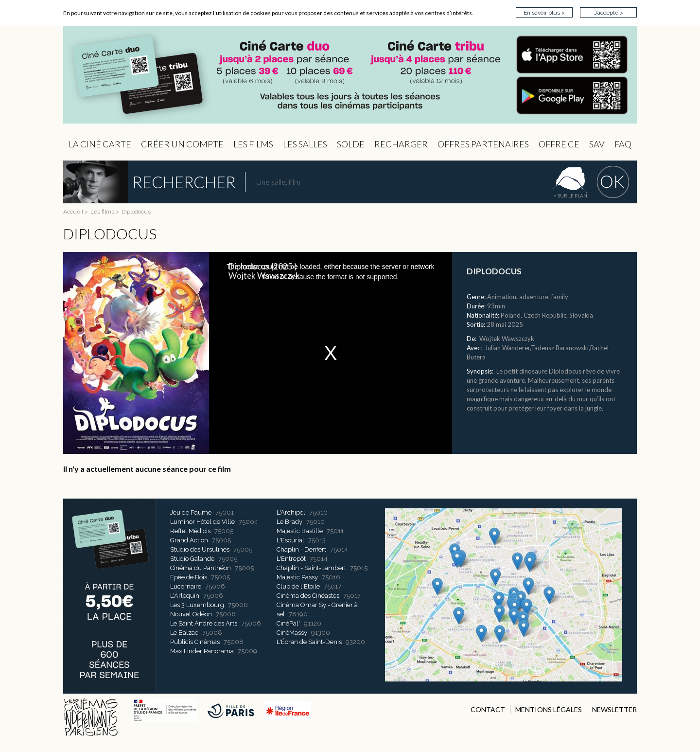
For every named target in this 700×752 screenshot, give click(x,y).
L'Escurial (290, 540)
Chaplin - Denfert (301, 549)
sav (597, 144)
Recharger (401, 144)
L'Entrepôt (291, 559)
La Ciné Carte (100, 144)
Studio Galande (192, 559)
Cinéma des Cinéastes (308, 596)
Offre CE (559, 144)
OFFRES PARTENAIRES (483, 144)
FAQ (623, 144)
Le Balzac (184, 633)
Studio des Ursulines (200, 549)
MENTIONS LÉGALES (549, 709)
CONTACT (488, 709)
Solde (351, 144)
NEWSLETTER (614, 709)
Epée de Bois (189, 577)
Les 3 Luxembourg (197, 605)
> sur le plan (570, 196)
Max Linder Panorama (202, 651)
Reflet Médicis (190, 531)
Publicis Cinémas (195, 642)
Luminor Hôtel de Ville (202, 522)
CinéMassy (292, 633)
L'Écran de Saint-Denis (309, 642)
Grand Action (189, 540)
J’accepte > (609, 13)
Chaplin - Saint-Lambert (311, 568)
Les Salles (305, 144)
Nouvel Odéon (191, 614)
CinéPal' (288, 623)
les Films (253, 144)
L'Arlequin (185, 596)
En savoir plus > (544, 13)
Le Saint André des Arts (204, 623)
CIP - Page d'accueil (350, 75)
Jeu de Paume (191, 512)
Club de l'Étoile (298, 586)
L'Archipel (291, 512)
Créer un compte (182, 144)
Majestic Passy (297, 577)
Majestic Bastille (300, 531)
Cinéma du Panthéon (201, 568)
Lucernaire (186, 586)
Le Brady (289, 522)
